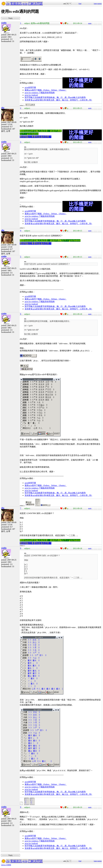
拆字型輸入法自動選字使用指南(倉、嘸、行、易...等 (47, 97)
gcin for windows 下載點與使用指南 (40, 93)
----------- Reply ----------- (10, 18)
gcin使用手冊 (30, 87)
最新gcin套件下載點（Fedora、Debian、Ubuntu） (46, 90)
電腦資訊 (16, 4)
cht (8, 4)
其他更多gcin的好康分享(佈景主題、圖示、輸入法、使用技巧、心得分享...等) (58, 100)
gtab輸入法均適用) (78, 97)
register (99, 4)
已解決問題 (35, 4)
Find (80, 4)
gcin (25, 4)
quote (90, 23)
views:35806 (6, 865)
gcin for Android (31, 95)
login (95, 4)
